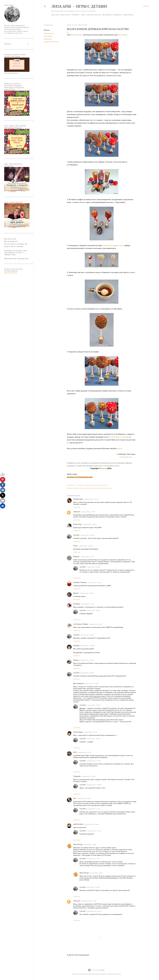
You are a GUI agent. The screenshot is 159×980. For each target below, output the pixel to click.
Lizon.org (104, 468)
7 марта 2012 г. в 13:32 (94, 582)
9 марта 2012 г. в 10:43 (90, 732)
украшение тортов (51, 42)
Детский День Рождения (119, 437)
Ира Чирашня (78, 683)
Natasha (76, 557)
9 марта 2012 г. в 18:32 (93, 705)
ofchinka (76, 646)
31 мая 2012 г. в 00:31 (93, 887)
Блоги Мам (122, 35)
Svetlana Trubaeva (80, 582)
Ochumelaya (78, 732)
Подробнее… (128, 15)
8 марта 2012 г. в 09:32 (87, 660)
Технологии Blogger (96, 970)
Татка (75, 546)
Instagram (107, 15)
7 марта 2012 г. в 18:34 (93, 567)
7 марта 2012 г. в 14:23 (87, 604)
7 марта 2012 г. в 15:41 (95, 624)
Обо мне (55, 15)
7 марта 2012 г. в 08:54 (87, 535)
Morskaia (76, 604)
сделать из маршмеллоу (113, 245)
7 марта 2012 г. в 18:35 (87, 635)
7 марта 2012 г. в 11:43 (87, 557)
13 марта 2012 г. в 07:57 (88, 776)
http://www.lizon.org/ (11, 273)
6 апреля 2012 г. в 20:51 (91, 824)
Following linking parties (85, 477)
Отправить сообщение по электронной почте (92, 485)
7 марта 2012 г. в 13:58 (86, 593)
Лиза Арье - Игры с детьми (79, 6)
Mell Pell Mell (78, 824)
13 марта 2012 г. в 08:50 (94, 785)
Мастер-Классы (94, 15)
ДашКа (76, 593)
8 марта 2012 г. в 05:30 (87, 646)
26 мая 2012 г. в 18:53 (90, 845)
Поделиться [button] (48, 25)
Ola (74, 798)
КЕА (75, 752)
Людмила (77, 776)
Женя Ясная (78, 844)
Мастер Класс (77, 35)
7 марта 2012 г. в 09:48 (85, 546)
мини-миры (48, 36)
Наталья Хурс (78, 499)
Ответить (77, 507)
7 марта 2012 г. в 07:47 (90, 524)
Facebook (117, 15)
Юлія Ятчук (77, 524)
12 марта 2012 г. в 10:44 (94, 761)
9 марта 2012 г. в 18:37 (93, 739)
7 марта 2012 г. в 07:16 (88, 512)
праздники (48, 39)
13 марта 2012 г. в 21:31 (93, 809)
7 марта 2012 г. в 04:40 (91, 499)
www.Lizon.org (128, 457)
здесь (120, 448)
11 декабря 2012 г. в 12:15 (89, 901)
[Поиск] (146, 6)
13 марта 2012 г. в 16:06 (84, 798)
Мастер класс (49, 33)
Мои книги (65, 15)
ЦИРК (83, 15)
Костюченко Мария (81, 624)
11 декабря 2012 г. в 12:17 (94, 911)
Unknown (77, 512)
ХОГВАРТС (76, 15)
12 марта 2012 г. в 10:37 (84, 752)
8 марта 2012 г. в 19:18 (87, 673)
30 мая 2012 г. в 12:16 (96, 873)
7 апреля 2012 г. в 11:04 (94, 831)
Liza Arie (76, 535)
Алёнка (76, 660)
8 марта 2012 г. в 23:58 (92, 684)
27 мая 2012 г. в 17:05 (93, 859)
